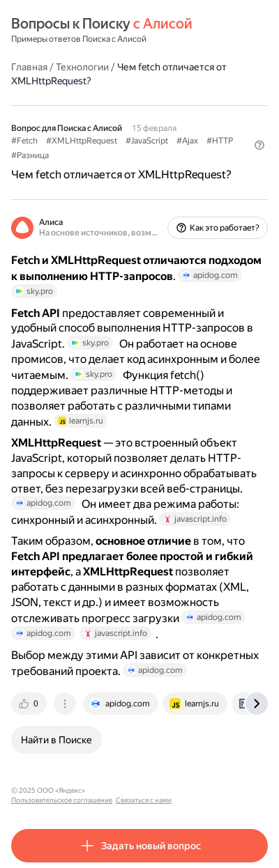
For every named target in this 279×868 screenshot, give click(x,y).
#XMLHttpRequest (82, 141)
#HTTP (220, 141)
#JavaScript (147, 141)
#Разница (30, 155)
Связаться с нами (224, 790)
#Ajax (187, 141)
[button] (259, 145)
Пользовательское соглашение (142, 790)
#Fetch (24, 141)
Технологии (82, 67)
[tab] (30, 704)
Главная (29, 67)
